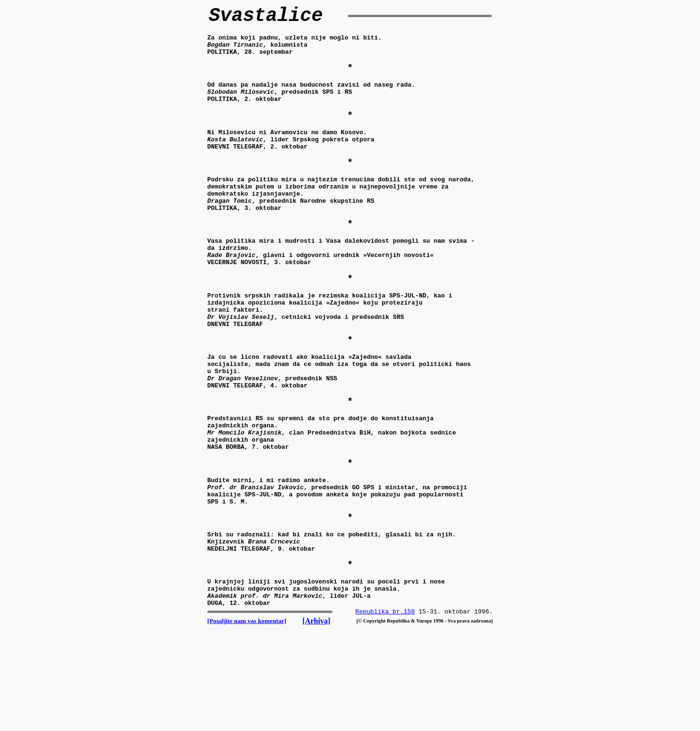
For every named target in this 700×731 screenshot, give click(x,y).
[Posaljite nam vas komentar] (247, 712)
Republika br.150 (385, 703)
